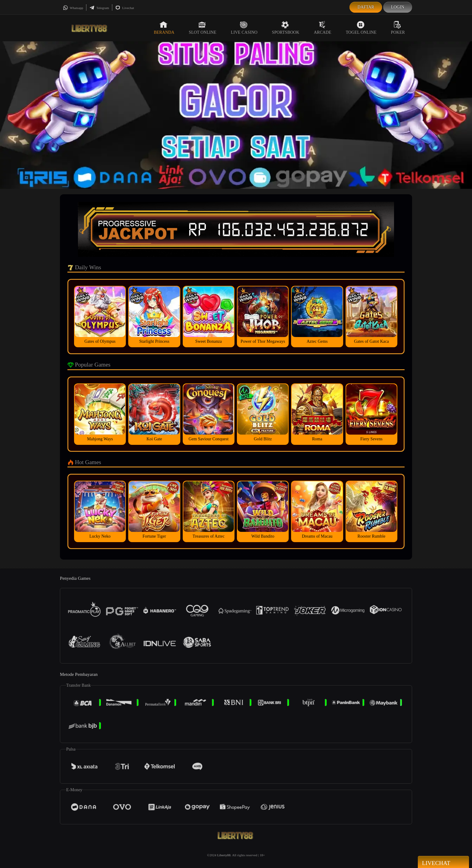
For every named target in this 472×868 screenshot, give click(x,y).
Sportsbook (286, 28)
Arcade (323, 28)
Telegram (99, 8)
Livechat (125, 8)
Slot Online (202, 28)
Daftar (366, 7)
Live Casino (244, 28)
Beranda (164, 28)
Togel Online (361, 28)
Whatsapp (73, 8)
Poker (398, 28)
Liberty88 (224, 855)
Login (398, 7)
